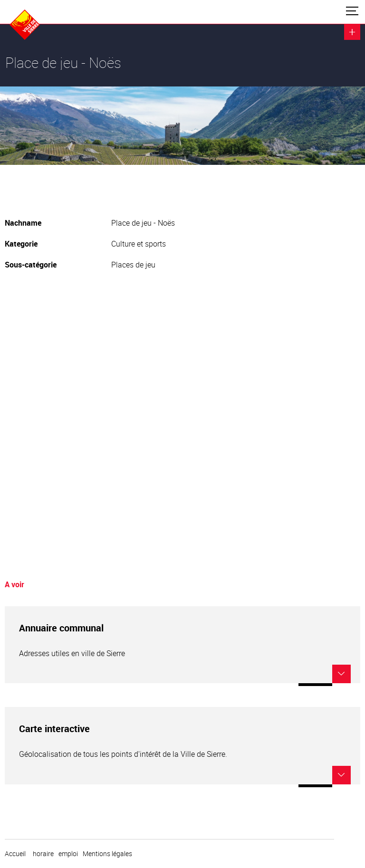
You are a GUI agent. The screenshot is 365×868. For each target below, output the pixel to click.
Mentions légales (107, 854)
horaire (43, 854)
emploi (68, 854)
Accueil (15, 854)
